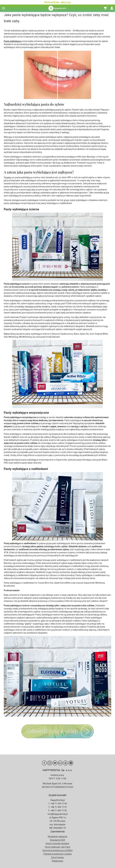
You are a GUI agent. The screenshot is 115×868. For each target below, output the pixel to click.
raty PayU (66, 847)
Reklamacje (57, 861)
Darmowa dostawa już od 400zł (58, 850)
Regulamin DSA (58, 840)
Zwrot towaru (57, 857)
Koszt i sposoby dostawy (58, 843)
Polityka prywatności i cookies (58, 854)
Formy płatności (52, 847)
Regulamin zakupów (58, 836)
